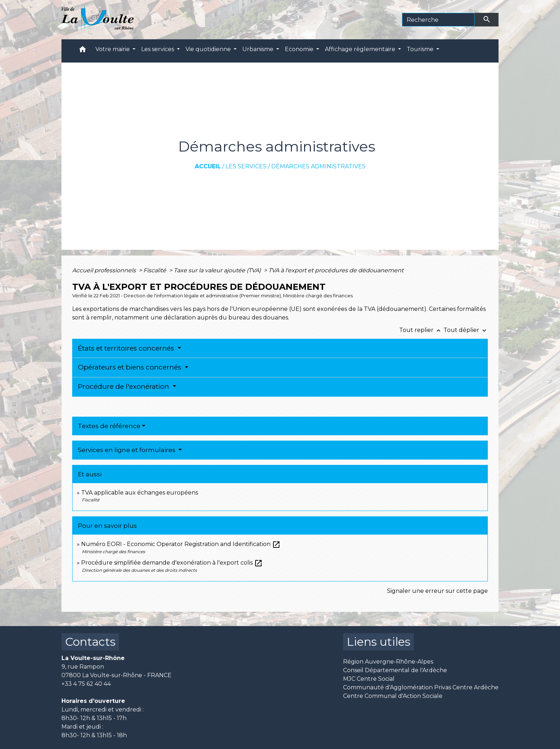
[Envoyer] (487, 20)
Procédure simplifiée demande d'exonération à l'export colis (172, 563)
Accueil (208, 166)
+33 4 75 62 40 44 (86, 684)
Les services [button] (158, 49)
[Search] (438, 20)
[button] (83, 51)
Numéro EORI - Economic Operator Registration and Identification (181, 544)
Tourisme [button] (421, 49)
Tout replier (421, 330)
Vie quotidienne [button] (209, 49)
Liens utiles (378, 642)
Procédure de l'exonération (124, 386)
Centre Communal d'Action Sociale (393, 696)
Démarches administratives (318, 166)
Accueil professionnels (105, 270)
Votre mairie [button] (113, 49)
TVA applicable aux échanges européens (140, 493)
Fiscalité (155, 270)
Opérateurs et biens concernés (130, 367)
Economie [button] (300, 49)
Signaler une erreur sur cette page (437, 591)
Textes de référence (109, 426)
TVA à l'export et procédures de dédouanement (336, 270)
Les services (246, 166)
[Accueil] (98, 20)
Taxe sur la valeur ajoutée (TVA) (218, 270)
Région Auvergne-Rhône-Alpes (388, 662)
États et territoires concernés (127, 348)
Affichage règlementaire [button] (361, 49)
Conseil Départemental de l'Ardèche (395, 670)
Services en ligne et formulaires (127, 450)
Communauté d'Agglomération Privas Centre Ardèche (421, 687)
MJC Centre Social (369, 679)
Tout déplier (466, 330)
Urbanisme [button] (259, 49)
